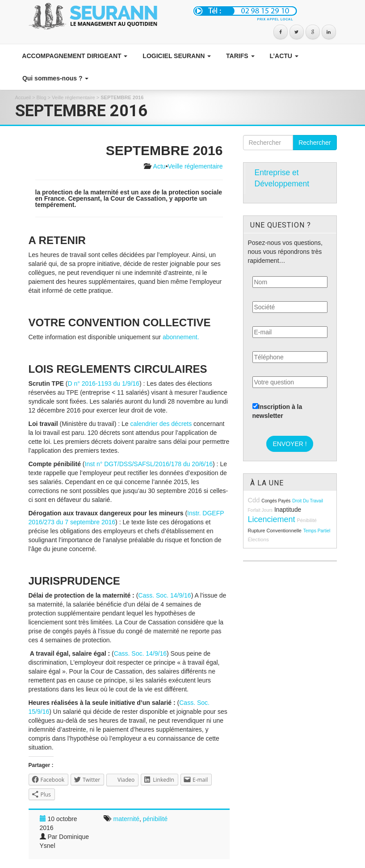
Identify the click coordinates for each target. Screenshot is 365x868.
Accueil (23, 97)
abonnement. (181, 337)
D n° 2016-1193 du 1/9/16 (103, 383)
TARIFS (239, 56)
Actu (159, 166)
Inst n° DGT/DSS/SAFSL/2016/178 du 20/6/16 (149, 464)
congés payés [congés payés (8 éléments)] (276, 501)
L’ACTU (283, 56)
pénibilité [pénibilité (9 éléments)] (306, 520)
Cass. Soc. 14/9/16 (164, 595)
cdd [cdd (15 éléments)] (254, 500)
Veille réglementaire (73, 97)
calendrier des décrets (161, 424)
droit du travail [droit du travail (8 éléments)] (308, 501)
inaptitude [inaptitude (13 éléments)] (288, 510)
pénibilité (155, 819)
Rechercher (315, 143)
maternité (126, 819)
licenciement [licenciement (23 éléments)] (272, 519)
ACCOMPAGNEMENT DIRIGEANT (74, 56)
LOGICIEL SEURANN (176, 56)
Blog (42, 97)
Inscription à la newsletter (277, 411)
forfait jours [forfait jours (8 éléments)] (260, 510)
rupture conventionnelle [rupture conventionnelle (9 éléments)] (275, 531)
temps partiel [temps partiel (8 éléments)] (317, 531)
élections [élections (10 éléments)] (258, 539)
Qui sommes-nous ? (55, 78)
